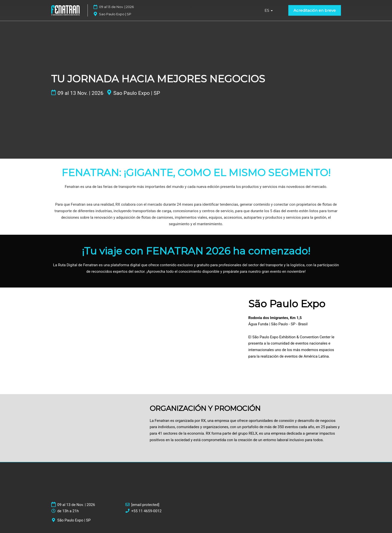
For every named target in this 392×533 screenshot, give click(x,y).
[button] (315, 11)
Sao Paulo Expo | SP (137, 93)
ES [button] (269, 10)
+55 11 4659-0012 (146, 511)
